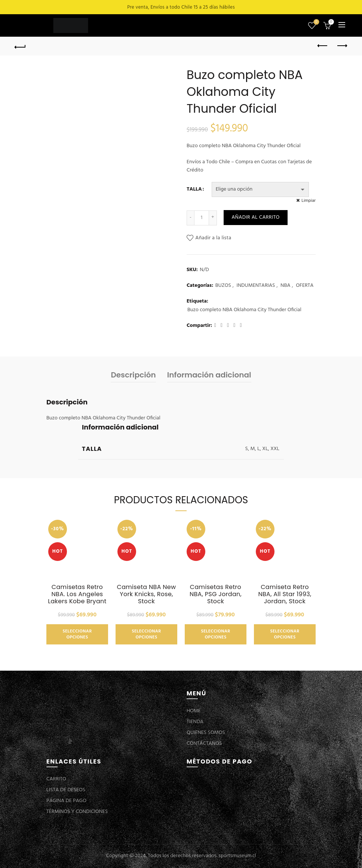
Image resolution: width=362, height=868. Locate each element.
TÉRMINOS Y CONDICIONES (77, 812)
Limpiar (309, 201)
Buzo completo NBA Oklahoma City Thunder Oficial (244, 310)
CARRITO (56, 779)
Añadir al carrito (255, 217)
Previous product (323, 46)
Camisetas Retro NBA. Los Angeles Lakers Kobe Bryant (77, 594)
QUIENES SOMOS (206, 733)
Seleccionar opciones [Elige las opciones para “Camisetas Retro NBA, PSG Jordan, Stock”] (215, 634)
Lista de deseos (315, 22)
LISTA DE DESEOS (66, 790)
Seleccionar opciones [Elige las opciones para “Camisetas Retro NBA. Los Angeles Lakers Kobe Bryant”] (77, 634)
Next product (342, 46)
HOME (194, 711)
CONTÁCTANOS (204, 743)
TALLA (194, 189)
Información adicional (209, 375)
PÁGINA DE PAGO (66, 801)
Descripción (133, 375)
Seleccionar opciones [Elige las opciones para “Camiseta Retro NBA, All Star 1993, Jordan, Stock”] (285, 634)
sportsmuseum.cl (237, 856)
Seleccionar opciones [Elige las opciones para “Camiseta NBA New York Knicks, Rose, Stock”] (146, 634)
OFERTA (305, 286)
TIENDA (195, 722)
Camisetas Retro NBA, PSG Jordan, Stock (216, 594)
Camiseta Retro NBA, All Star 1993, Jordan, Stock (285, 594)
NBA (286, 286)
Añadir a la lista (213, 238)
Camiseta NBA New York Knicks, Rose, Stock (147, 594)
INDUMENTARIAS (256, 286)
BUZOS (223, 286)
